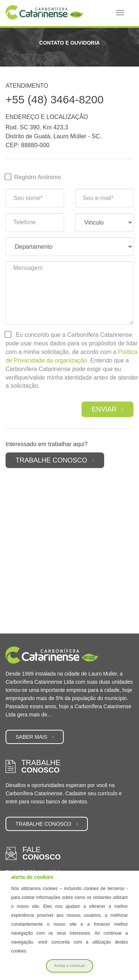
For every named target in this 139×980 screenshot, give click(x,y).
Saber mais (35, 737)
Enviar (107, 409)
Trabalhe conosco (47, 824)
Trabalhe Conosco (55, 460)
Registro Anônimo (37, 177)
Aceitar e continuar (69, 966)
